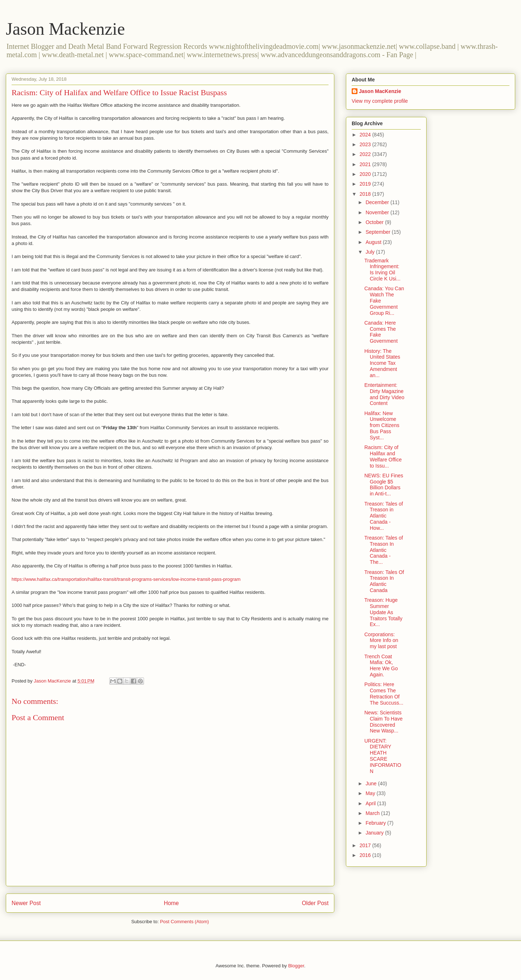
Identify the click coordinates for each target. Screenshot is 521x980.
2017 (366, 845)
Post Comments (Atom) (184, 922)
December (378, 202)
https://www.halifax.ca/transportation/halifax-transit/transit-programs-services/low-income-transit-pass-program (126, 579)
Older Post (315, 903)
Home (171, 903)
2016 (366, 855)
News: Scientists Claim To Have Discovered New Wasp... (384, 722)
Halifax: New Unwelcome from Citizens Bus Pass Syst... (382, 425)
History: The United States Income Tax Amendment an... (382, 363)
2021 (366, 164)
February (376, 823)
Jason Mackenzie (65, 29)
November (378, 212)
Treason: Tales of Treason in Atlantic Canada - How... (384, 516)
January (375, 833)
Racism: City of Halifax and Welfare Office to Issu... (383, 456)
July (371, 252)
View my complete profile (380, 101)
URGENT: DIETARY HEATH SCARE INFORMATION (383, 756)
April (371, 803)
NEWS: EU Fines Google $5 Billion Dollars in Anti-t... (384, 485)
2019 (366, 184)
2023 (366, 144)
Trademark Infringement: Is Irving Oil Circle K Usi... (382, 270)
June (372, 783)
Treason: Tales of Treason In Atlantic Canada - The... (384, 550)
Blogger (296, 966)
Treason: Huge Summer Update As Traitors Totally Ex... (383, 612)
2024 (366, 135)
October (375, 222)
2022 (366, 154)
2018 (366, 194)
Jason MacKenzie (380, 91)
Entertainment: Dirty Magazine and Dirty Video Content (384, 394)
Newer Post (26, 903)
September (378, 232)
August (374, 242)
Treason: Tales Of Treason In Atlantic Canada (384, 581)
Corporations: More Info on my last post (381, 641)
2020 (366, 174)
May (371, 793)
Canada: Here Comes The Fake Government (381, 332)
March (373, 813)
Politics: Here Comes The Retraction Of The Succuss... (384, 693)
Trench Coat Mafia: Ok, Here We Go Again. (381, 666)
